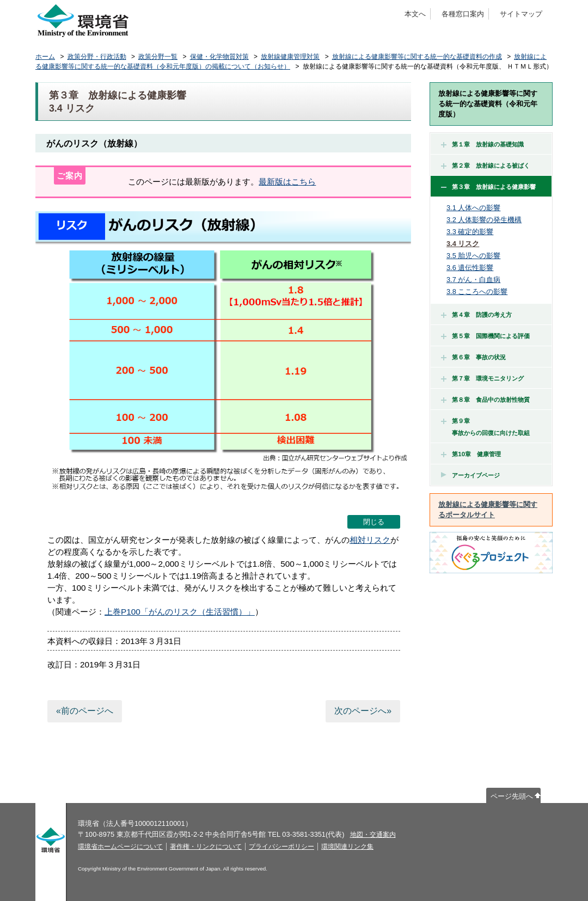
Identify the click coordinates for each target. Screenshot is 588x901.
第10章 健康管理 (471, 454)
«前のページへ (85, 711)
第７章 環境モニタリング (482, 378)
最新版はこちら (287, 182)
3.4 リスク (463, 244)
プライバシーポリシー (281, 847)
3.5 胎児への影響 (473, 256)
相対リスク (370, 540)
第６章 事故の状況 (473, 357)
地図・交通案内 (373, 835)
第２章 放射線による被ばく (485, 166)
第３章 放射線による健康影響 (488, 187)
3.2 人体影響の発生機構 (484, 220)
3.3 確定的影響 (470, 232)
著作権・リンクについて (206, 847)
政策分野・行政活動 (97, 57)
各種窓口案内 (463, 14)
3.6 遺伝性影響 (470, 268)
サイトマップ (521, 14)
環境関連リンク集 (347, 847)
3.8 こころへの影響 (477, 292)
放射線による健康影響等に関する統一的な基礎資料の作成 (417, 57)
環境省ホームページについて (120, 847)
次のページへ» (363, 711)
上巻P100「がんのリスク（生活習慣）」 (180, 612)
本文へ (415, 14)
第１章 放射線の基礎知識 (482, 144)
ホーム (45, 57)
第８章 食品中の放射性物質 (485, 400)
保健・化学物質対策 (219, 57)
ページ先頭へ (512, 796)
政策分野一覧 (158, 57)
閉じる (374, 522)
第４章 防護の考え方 (476, 315)
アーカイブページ (476, 475)
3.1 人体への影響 (473, 208)
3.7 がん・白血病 (473, 280)
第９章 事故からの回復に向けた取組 (485, 427)
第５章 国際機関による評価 (485, 336)
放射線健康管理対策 (290, 57)
